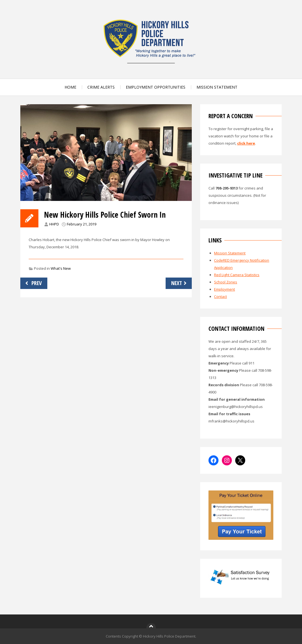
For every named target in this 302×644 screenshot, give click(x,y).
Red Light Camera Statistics (237, 275)
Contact (220, 297)
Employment (224, 289)
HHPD (54, 224)
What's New (61, 268)
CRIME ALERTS (101, 87)
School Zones (226, 282)
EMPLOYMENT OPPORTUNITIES (156, 87)
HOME (70, 87)
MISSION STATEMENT (217, 87)
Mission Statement (230, 253)
